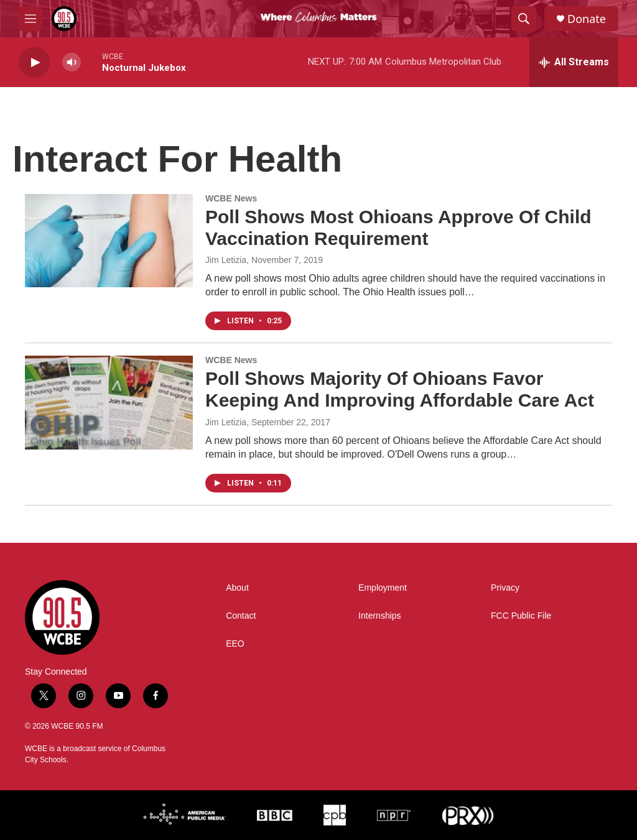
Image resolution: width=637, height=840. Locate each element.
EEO (235, 644)
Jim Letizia (226, 260)
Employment (383, 588)
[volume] (72, 62)
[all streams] (574, 62)
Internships (379, 616)
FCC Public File (521, 616)
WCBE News (231, 198)
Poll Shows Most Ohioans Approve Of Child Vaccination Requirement (398, 228)
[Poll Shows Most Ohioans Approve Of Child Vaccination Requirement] (109, 241)
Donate (587, 19)
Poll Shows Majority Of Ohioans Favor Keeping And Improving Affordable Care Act (400, 389)
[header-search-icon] (524, 19)
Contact (241, 616)
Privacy (505, 588)
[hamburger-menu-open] (30, 19)
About (237, 588)
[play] (34, 62)
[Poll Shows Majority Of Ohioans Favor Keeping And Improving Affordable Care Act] (109, 402)
